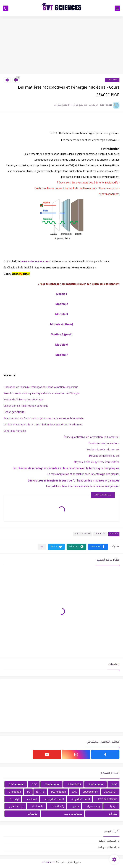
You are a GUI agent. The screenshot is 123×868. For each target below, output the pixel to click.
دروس (75, 806)
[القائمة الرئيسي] (117, 8)
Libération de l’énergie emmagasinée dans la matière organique (41, 388)
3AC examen (58, 792)
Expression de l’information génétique (26, 406)
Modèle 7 (62, 355)
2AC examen (17, 784)
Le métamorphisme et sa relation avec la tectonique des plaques (83, 474)
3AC (74, 792)
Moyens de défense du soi (104, 456)
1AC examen (97, 784)
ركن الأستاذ (58, 806)
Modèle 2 (62, 304)
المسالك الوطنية (55, 799)
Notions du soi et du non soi (103, 450)
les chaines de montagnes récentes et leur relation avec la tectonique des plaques (66, 468)
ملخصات (33, 814)
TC (28, 792)
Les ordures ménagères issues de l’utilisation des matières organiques (74, 480)
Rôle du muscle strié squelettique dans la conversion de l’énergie (41, 394)
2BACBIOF (112, 80)
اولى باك (14, 799)
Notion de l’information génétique (23, 400)
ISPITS (40, 792)
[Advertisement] (61, 45)
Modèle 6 (61, 345)
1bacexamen (53, 784)
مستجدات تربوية (73, 814)
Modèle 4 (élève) (61, 325)
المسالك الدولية (82, 534)
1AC (115, 784)
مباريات (113, 814)
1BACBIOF (75, 784)
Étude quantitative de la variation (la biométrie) (92, 438)
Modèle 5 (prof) (62, 335)
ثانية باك (113, 806)
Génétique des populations (104, 444)
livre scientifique (108, 799)
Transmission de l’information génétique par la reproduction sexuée (44, 419)
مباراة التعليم (16, 806)
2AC (35, 784)
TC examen (14, 792)
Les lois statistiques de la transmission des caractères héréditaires (43, 425)
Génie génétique (14, 412)
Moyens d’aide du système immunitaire (97, 463)
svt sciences (49, 862)
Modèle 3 (61, 315)
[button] (98, 547)
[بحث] (6, 8)
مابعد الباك (37, 806)
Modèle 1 (62, 294)
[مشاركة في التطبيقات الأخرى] (42, 547)
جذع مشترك (93, 806)
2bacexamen (90, 792)
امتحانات (32, 799)
